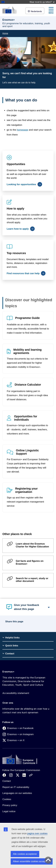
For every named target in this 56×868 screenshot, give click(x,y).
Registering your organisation (26, 490)
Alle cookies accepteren (25, 854)
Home (5, 33)
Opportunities (16, 164)
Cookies (7, 799)
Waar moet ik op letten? (42, 2)
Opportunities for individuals (26, 418)
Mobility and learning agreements (28, 351)
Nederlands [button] (35, 11)
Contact (7, 781)
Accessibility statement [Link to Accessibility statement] (16, 693)
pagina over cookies (37, 833)
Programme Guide (27, 318)
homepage (22, 130)
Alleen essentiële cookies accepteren (32, 861)
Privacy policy (10, 805)
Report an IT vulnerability (16, 787)
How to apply (15, 209)
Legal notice (9, 811)
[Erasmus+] (10, 10)
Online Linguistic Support (27, 452)
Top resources (16, 253)
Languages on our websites (17, 793)
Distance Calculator (28, 385)
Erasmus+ (8, 672)
